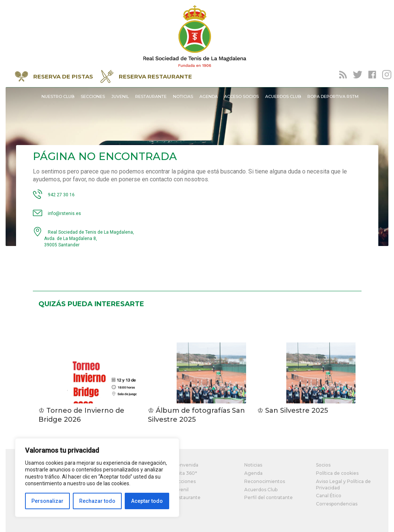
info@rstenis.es (64, 213)
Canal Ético (329, 496)
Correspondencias (337, 504)
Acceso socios (241, 96)
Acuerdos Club (283, 96)
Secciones (93, 96)
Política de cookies (337, 473)
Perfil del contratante (269, 497)
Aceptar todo (147, 501)
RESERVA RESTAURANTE (146, 76)
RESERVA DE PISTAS (54, 76)
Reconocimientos (265, 481)
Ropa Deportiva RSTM (333, 96)
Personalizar (47, 501)
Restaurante (151, 96)
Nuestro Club (58, 96)
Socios (323, 465)
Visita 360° (185, 473)
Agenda (209, 96)
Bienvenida (185, 465)
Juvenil (120, 96)
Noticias (183, 96)
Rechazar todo (97, 501)
